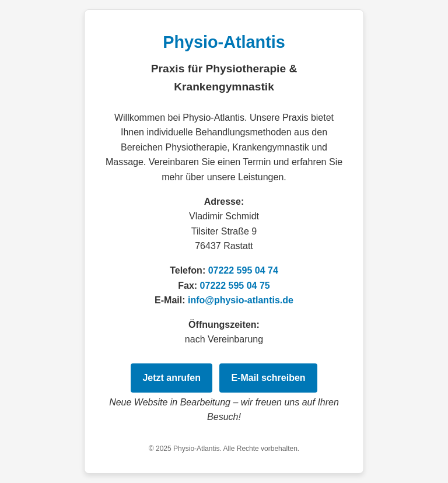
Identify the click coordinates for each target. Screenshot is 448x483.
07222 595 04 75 (235, 286)
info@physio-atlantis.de (241, 300)
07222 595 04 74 (243, 270)
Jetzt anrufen (171, 378)
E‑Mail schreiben (268, 378)
